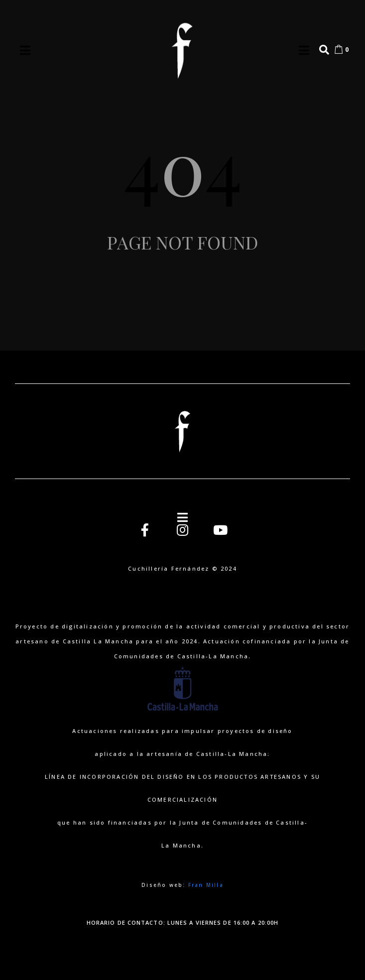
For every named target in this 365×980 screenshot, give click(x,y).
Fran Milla (206, 885)
